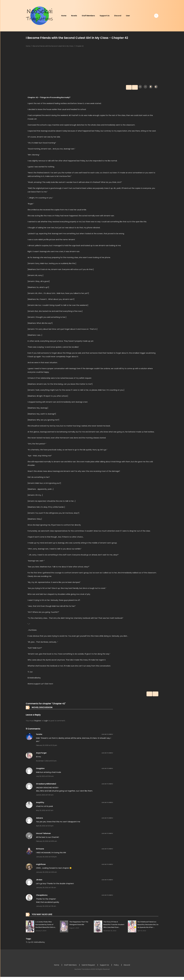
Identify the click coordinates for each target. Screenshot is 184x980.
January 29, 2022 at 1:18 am (46, 889)
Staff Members (88, 16)
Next (132, 88)
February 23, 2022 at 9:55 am (47, 842)
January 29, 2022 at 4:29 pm (46, 858)
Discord (118, 16)
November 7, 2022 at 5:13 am (46, 762)
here (51, 684)
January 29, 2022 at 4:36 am (46, 873)
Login (46, 722)
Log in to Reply (107, 735)
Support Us (105, 16)
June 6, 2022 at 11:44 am (45, 796)
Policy (116, 966)
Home (64, 16)
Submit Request (88, 966)
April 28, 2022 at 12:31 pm (45, 827)
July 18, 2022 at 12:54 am (45, 777)
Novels (74, 16)
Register (38, 722)
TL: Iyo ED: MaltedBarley (35, 943)
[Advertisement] (92, 67)
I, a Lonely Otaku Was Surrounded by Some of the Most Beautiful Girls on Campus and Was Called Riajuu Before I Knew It (46, 928)
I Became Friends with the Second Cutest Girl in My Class (53, 46)
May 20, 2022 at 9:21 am (45, 811)
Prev (123, 88)
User (128, 16)
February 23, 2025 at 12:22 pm (47, 746)
